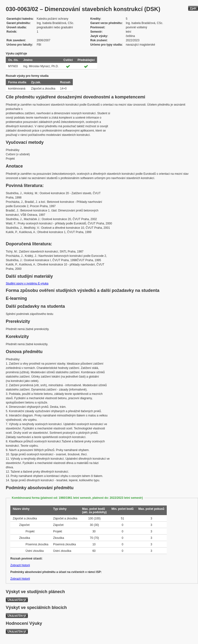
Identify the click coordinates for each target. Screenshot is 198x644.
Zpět (193, 8)
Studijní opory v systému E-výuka (27, 283)
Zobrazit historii (20, 565)
